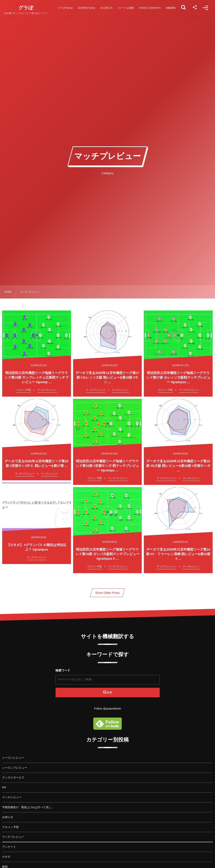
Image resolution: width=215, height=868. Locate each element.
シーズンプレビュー (15, 768)
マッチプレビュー (13, 837)
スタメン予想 (10, 827)
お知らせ (8, 817)
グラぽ (26, 8)
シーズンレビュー (13, 758)
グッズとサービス (13, 778)
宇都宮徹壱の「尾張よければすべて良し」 (28, 807)
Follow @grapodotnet (108, 709)
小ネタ (6, 857)
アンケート (9, 847)
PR (4, 788)
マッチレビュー (12, 797)
